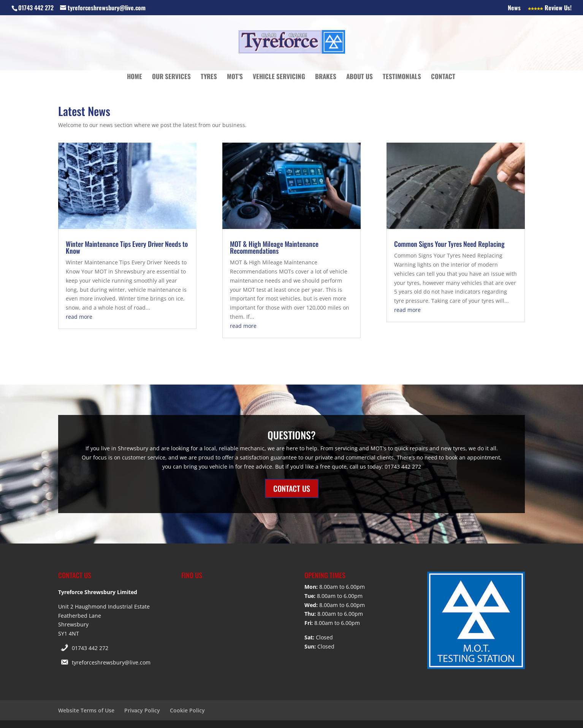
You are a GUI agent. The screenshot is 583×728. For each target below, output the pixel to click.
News (514, 8)
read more (79, 317)
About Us (360, 77)
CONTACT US (292, 488)
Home (135, 77)
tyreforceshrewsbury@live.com (111, 662)
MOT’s (235, 77)
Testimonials (402, 77)
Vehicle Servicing (279, 77)
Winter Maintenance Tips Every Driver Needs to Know (127, 247)
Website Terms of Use (86, 710)
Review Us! (550, 8)
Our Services (171, 77)
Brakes (326, 77)
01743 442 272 (90, 648)
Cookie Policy (187, 710)
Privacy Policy (142, 710)
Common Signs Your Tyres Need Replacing (449, 244)
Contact (443, 77)
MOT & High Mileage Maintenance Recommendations (274, 247)
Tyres (209, 77)
